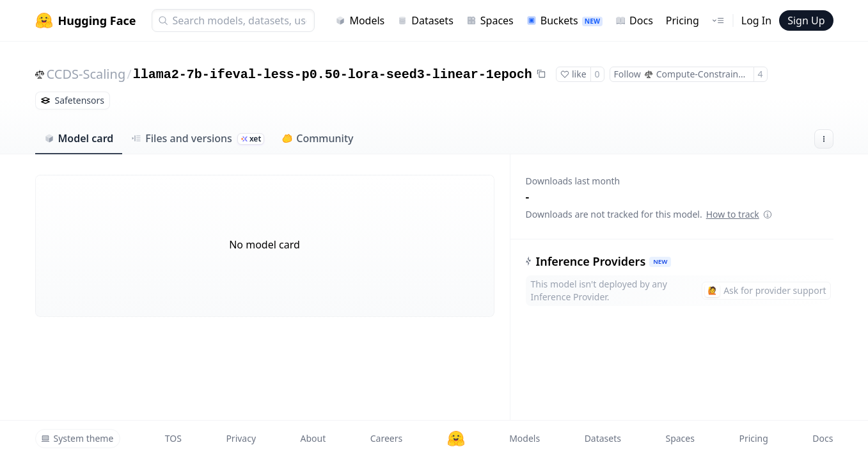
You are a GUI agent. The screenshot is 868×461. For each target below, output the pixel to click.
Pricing (683, 20)
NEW (660, 262)
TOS (173, 438)
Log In (756, 20)
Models (360, 20)
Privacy (241, 438)
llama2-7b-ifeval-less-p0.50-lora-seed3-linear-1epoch (333, 75)
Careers (386, 438)
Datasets (425, 20)
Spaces (490, 20)
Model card (79, 138)
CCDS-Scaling (86, 74)
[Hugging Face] (456, 439)
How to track (739, 214)
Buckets (564, 20)
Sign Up (806, 20)
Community (318, 138)
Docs (634, 20)
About (313, 438)
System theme (77, 438)
